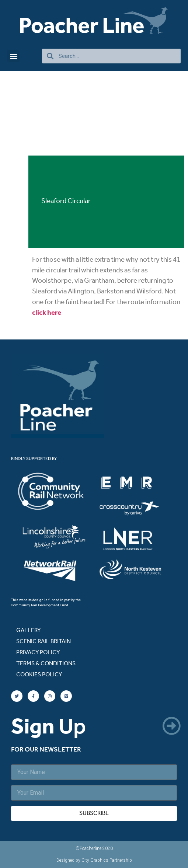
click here (47, 313)
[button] (13, 56)
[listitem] (57, 491)
